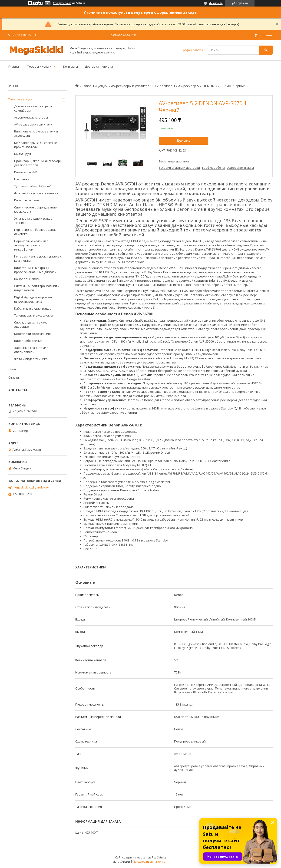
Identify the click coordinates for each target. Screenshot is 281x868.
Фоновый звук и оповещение (36, 193)
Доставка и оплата (99, 66)
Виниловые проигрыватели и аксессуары (36, 133)
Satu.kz (162, 857)
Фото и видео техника (31, 359)
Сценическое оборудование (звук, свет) (35, 209)
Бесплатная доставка (174, 161)
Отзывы (14, 377)
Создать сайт (62, 3)
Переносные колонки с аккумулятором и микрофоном (31, 245)
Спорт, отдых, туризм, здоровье (30, 324)
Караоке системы (27, 200)
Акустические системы (31, 117)
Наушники (22, 179)
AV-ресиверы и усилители (131, 86)
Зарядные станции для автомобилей (31, 350)
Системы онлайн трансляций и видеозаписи (37, 288)
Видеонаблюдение (28, 341)
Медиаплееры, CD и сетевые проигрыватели (36, 145)
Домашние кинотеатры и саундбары (33, 108)
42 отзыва (216, 3)
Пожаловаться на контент (151, 862)
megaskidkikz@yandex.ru (31, 487)
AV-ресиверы (165, 86)
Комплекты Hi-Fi (26, 172)
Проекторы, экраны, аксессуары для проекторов (38, 163)
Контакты (71, 66)
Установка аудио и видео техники (33, 221)
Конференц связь (27, 279)
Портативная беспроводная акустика (35, 232)
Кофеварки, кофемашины (33, 334)
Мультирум (23, 154)
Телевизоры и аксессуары (34, 315)
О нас (12, 369)
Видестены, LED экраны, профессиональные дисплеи (35, 270)
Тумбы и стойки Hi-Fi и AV (32, 186)
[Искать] (266, 50)
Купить (183, 141)
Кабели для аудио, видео (33, 308)
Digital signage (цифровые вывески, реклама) (33, 299)
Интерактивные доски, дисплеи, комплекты (38, 258)
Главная (14, 66)
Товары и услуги (39, 66)
